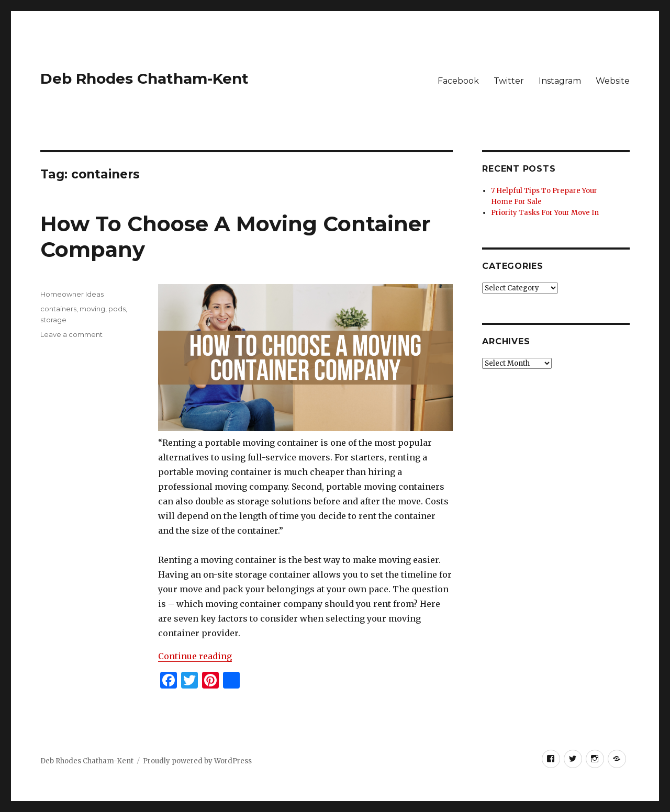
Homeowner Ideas (72, 294)
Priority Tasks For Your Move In (545, 213)
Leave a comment (71, 334)
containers (58, 309)
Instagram (560, 81)
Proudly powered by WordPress (197, 761)
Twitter (509, 81)
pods (117, 309)
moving (92, 309)
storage (53, 320)
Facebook (458, 81)
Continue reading (195, 656)
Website (613, 81)
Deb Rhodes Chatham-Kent (144, 78)
